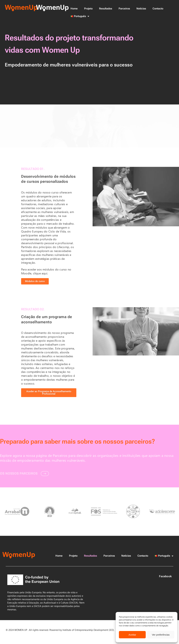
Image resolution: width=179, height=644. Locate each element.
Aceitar (132, 635)
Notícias (141, 9)
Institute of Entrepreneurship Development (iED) (88, 630)
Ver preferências (161, 635)
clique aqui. (40, 273)
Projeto (88, 9)
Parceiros (124, 9)
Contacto (158, 9)
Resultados (106, 9)
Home (74, 9)
